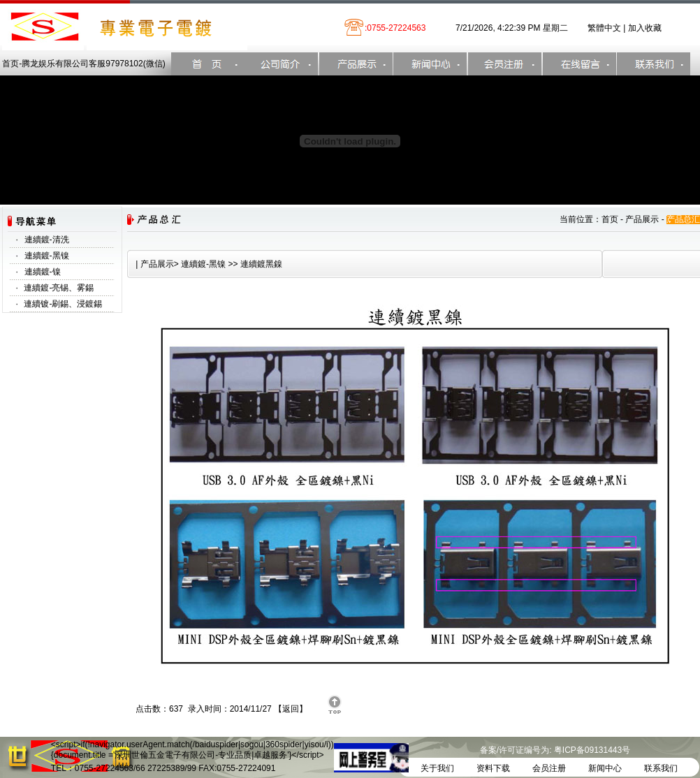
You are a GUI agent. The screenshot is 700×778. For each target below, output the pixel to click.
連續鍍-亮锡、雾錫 (59, 288)
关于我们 (437, 768)
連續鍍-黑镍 (47, 256)
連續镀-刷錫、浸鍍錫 (63, 304)
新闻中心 (605, 768)
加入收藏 (645, 28)
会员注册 (549, 768)
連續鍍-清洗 (47, 240)
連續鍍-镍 (43, 272)
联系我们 (661, 768)
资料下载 (493, 768)
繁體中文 (604, 28)
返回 (291, 709)
